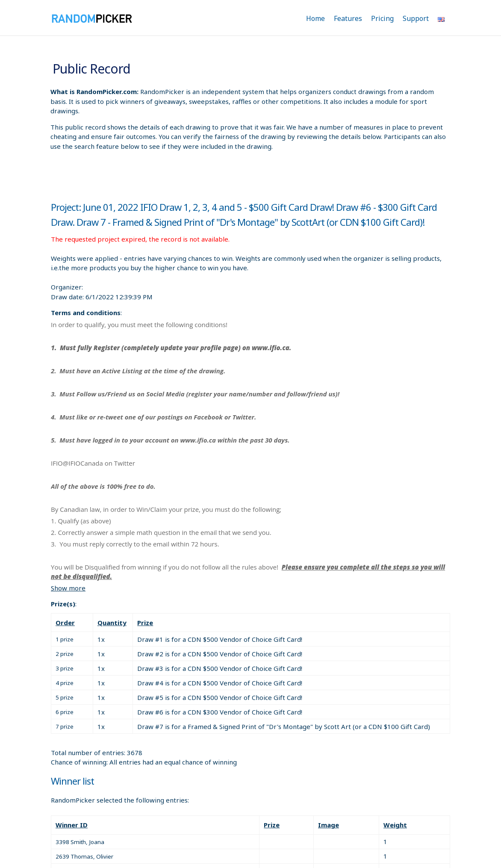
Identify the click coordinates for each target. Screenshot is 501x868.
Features (348, 18)
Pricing (382, 18)
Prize (145, 623)
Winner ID (72, 825)
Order (65, 623)
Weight (395, 825)
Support (416, 18)
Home (315, 18)
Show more (68, 588)
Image (329, 825)
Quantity (112, 623)
